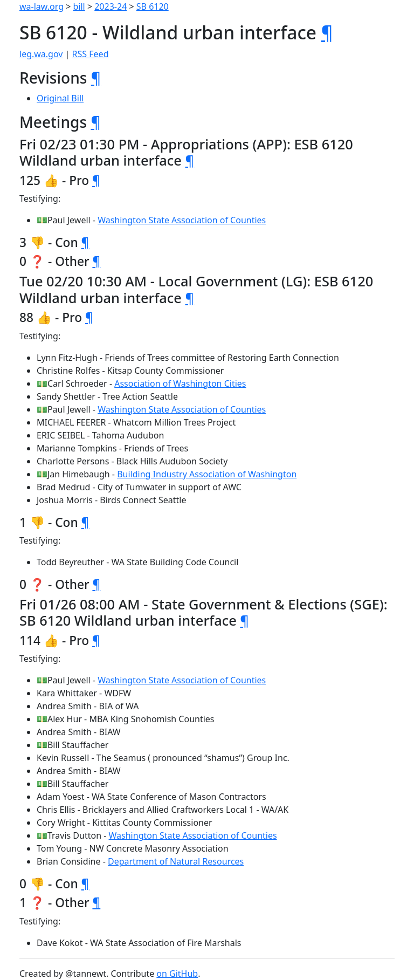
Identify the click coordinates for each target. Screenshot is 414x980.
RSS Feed (91, 54)
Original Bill (60, 98)
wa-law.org (42, 6)
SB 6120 (153, 6)
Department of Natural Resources (176, 861)
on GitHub (177, 974)
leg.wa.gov (41, 54)
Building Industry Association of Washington (207, 474)
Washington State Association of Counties (182, 220)
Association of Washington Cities (180, 383)
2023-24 (111, 6)
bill (79, 6)
